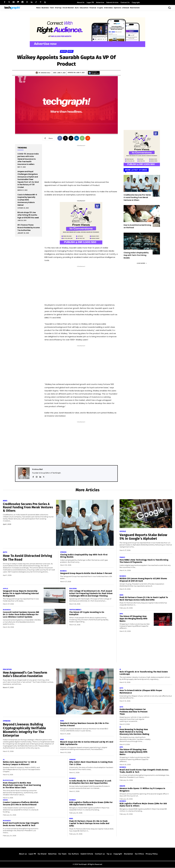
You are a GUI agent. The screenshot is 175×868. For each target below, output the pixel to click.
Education (73, 589)
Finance (122, 557)
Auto (5, 552)
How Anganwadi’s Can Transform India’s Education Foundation (26, 674)
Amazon (122, 786)
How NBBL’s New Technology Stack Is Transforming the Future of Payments (144, 561)
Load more (142, 263)
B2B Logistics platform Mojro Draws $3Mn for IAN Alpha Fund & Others (91, 804)
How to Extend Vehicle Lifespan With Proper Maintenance (141, 692)
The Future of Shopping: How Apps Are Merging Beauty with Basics (134, 619)
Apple (5, 589)
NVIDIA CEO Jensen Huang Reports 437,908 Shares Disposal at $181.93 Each (144, 580)
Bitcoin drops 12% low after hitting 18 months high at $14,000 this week (28, 215)
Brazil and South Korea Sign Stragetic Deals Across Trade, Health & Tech (21, 824)
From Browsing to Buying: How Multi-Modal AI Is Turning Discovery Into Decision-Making (134, 732)
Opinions (63, 552)
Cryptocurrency (75, 610)
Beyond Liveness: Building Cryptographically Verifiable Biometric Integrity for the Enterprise (25, 730)
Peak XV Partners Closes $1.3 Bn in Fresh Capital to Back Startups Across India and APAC (144, 599)
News (70, 51)
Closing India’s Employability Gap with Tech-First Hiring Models (136, 255)
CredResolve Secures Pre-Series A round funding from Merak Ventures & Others (137, 198)
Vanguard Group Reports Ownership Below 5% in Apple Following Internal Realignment (21, 593)
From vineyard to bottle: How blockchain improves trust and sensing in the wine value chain (22, 785)
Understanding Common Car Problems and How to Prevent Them (134, 712)
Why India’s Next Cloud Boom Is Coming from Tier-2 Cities (91, 763)
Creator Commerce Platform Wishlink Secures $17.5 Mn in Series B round (21, 804)
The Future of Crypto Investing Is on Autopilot (87, 613)
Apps (121, 614)
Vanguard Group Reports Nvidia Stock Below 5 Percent (86, 573)
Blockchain (8, 781)
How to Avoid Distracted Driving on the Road (28, 558)
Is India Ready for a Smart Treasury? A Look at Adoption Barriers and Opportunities (90, 782)
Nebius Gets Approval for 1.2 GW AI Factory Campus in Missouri (20, 763)
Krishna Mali (46, 73)
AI (4, 760)
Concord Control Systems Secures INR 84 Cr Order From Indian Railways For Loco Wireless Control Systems (21, 615)
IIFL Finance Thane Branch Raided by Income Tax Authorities (29, 228)
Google (123, 531)
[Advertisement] (81, 162)
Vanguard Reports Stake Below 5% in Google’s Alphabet (144, 537)
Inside (63, 51)
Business (63, 571)
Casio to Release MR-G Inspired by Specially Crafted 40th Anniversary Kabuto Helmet (27, 200)
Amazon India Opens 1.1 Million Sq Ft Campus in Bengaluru (142, 790)
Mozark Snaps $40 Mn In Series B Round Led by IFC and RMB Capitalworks (87, 743)
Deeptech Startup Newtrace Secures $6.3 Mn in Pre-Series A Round (85, 725)
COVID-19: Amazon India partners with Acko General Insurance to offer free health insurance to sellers (28, 159)
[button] (169, 8)
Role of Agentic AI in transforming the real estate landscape (144, 673)
